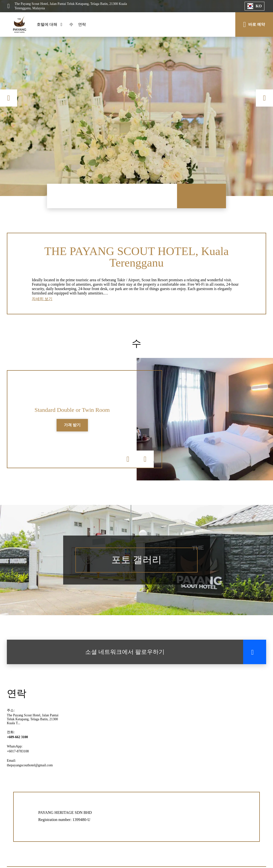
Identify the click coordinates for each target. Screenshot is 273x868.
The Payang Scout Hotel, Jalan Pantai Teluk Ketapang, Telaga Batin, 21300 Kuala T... (33, 721)
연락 (82, 24)
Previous (9, 98)
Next (264, 98)
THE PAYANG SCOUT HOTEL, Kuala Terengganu (137, 257)
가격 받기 (72, 426)
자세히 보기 (42, 300)
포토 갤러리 (137, 562)
